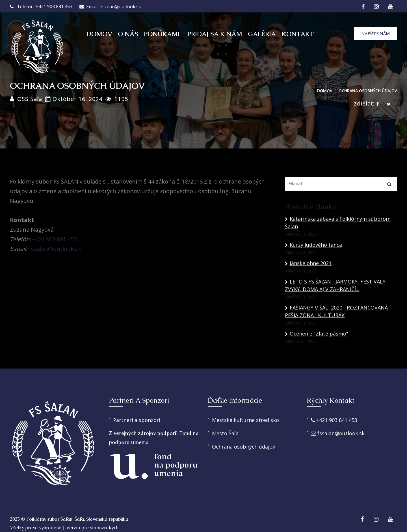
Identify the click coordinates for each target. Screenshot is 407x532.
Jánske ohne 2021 (308, 290)
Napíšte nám (375, 34)
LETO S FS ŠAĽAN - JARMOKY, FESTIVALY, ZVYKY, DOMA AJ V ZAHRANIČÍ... (336, 312)
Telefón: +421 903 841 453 (41, 7)
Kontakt (298, 34)
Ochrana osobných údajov (368, 91)
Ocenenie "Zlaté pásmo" (317, 361)
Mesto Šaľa (225, 433)
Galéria (262, 34)
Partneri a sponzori (137, 420)
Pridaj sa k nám (215, 34)
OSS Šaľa (30, 99)
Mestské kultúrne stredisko (245, 420)
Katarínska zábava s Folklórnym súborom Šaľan (338, 250)
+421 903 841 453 (55, 239)
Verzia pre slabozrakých (92, 528)
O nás (128, 34)
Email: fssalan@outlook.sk (110, 7)
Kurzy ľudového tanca (313, 272)
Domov (99, 34)
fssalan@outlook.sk (55, 249)
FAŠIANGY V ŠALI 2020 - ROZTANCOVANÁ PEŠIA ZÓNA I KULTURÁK (336, 338)
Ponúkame (163, 34)
